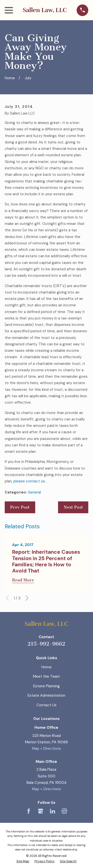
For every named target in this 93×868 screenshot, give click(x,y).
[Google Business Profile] (41, 811)
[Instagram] (64, 811)
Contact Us (46, 705)
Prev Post (20, 507)
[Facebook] (29, 811)
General (34, 492)
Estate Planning (46, 686)
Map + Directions (46, 749)
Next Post (73, 507)
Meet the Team (46, 676)
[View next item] (27, 598)
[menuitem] (23, 862)
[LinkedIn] (52, 811)
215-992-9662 (46, 644)
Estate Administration (46, 695)
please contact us (29, 481)
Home (46, 667)
